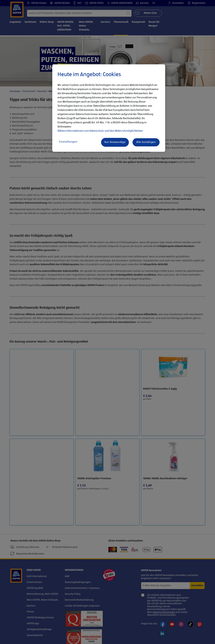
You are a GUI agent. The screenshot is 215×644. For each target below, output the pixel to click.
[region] (109, 108)
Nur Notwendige (115, 142)
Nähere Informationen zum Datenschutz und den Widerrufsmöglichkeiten (100, 131)
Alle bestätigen (146, 142)
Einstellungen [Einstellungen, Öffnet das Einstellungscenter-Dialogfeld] (68, 142)
